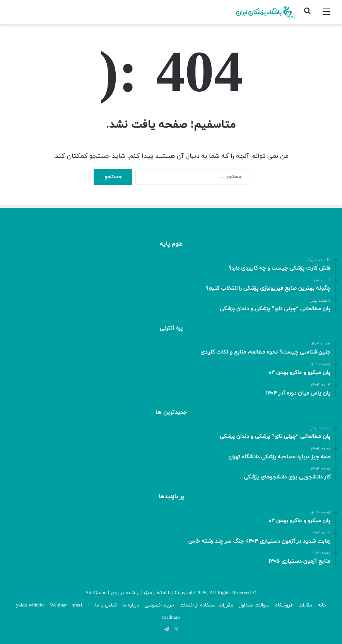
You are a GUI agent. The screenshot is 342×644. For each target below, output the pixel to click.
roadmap (171, 618)
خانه (322, 605)
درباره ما (131, 605)
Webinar (58, 605)
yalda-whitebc (30, 605)
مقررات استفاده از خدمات (206, 605)
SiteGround (97, 593)
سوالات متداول (254, 605)
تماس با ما (106, 605)
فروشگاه (284, 605)
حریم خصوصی (159, 605)
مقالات (305, 605)
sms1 (78, 605)
